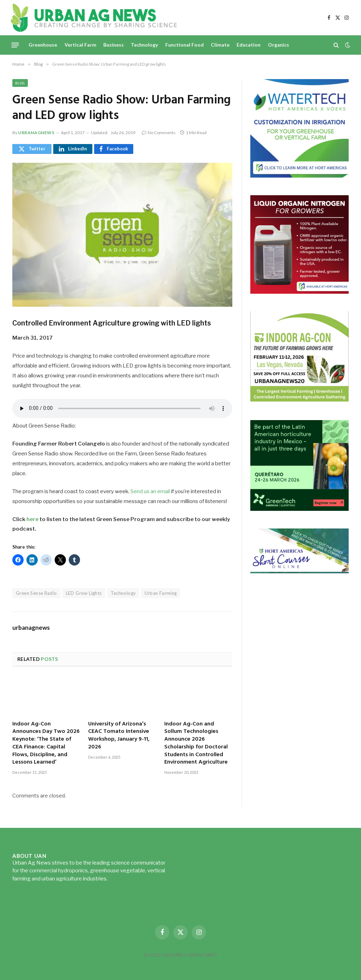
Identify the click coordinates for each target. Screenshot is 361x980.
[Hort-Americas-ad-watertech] (299, 176)
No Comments (159, 133)
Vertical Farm (80, 45)
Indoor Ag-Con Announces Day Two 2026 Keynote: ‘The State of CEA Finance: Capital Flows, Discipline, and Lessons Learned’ (46, 744)
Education (249, 45)
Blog (20, 83)
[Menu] (15, 45)
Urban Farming (161, 593)
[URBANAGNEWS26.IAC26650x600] (299, 401)
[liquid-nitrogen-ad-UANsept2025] (299, 292)
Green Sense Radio (36, 593)
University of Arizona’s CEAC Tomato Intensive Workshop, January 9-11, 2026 (119, 736)
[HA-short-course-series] (299, 571)
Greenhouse (43, 45)
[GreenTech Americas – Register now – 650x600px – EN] (299, 509)
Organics (279, 45)
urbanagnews (36, 133)
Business (114, 45)
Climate (220, 45)
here (32, 519)
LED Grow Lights (84, 593)
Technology (144, 45)
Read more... (123, 879)
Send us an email (150, 491)
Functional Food (185, 45)
